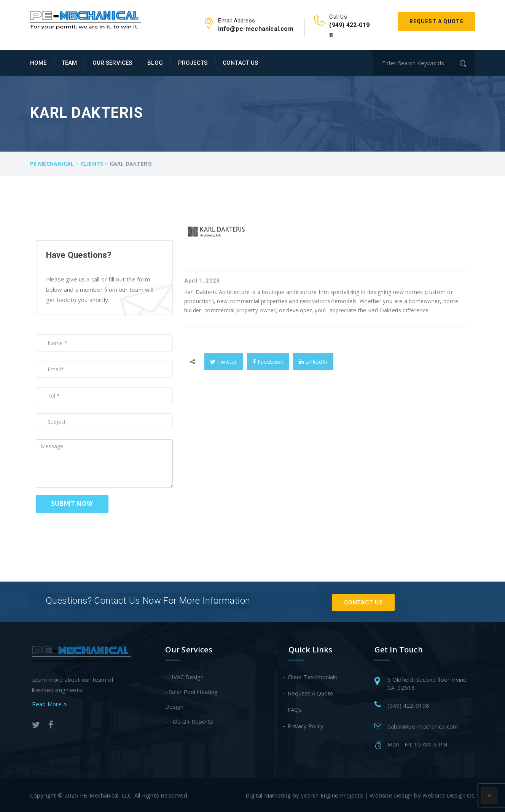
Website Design (391, 794)
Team (69, 63)
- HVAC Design (184, 676)
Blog (155, 63)
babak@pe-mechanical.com (423, 725)
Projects (193, 63)
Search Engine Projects (332, 794)
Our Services (112, 63)
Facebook (268, 361)
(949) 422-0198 (408, 704)
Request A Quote (436, 21)
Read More (49, 703)
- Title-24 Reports (189, 720)
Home (38, 63)
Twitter (224, 361)
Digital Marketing (268, 794)
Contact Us (240, 63)
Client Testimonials (313, 676)
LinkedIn (313, 361)
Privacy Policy (306, 725)
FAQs (295, 708)
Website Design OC (449, 794)
